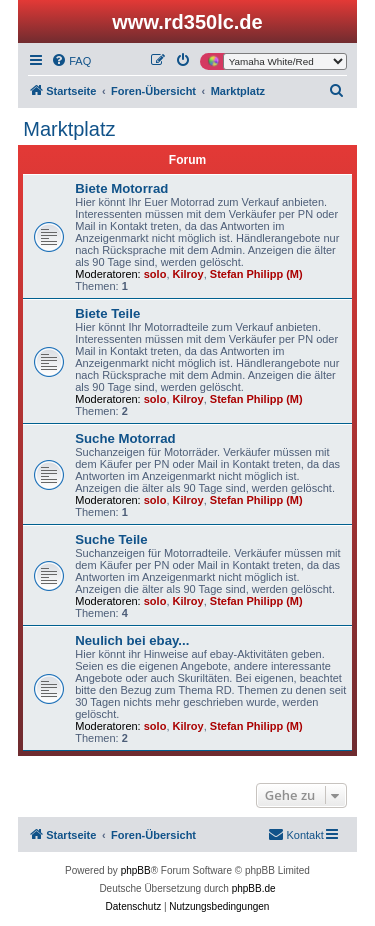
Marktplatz (69, 129)
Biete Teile (107, 313)
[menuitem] (71, 61)
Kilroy (188, 274)
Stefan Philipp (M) (256, 274)
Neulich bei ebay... (132, 640)
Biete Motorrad (121, 188)
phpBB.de (254, 888)
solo (155, 274)
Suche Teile (111, 539)
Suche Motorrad (125, 438)
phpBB (136, 870)
